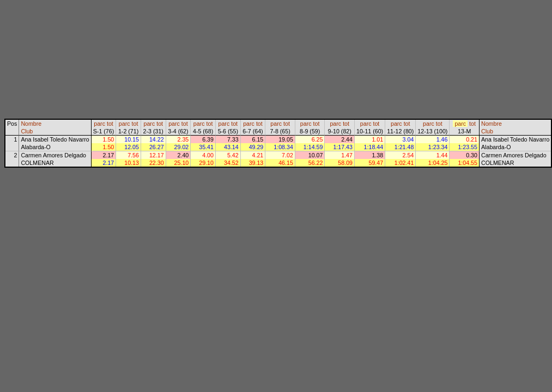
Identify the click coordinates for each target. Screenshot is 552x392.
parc (99, 124)
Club (27, 131)
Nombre (31, 124)
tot (110, 124)
